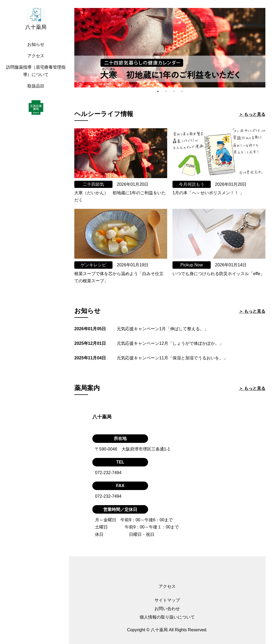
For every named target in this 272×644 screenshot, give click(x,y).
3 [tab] (174, 91)
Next (269, 48)
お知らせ (36, 44)
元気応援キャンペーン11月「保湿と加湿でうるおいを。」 (172, 358)
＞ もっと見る (252, 114)
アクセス (36, 56)
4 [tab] (182, 91)
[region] (37, 322)
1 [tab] (158, 91)
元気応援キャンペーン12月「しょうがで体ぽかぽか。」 (170, 343)
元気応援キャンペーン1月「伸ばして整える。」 (163, 329)
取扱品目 (36, 86)
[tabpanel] (170, 48)
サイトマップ (167, 600)
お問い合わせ (167, 609)
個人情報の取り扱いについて (167, 617)
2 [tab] (166, 91)
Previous (70, 48)
